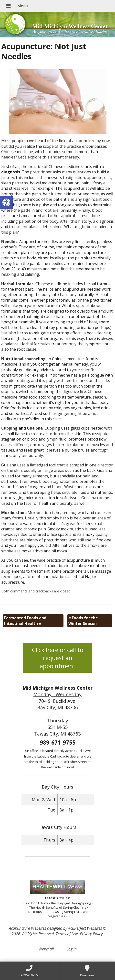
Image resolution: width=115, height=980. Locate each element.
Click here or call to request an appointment (58, 658)
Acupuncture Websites (27, 928)
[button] (6, 202)
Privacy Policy (91, 934)
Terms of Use (67, 934)
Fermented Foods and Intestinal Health (25, 621)
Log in (72, 949)
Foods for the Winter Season (83, 621)
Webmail (46, 949)
